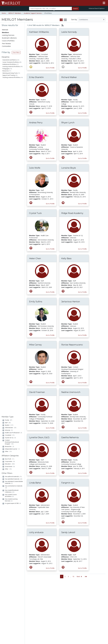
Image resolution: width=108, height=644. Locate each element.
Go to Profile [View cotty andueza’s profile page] (50, 568)
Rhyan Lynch (68, 123)
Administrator (11, 92)
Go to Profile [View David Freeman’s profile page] (50, 428)
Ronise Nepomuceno (72, 345)
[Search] (50, 9)
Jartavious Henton (71, 302)
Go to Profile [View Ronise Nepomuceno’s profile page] (82, 383)
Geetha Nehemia (70, 437)
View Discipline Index (7, 615)
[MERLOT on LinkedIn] (99, 636)
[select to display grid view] (61, 20)
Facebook (66, 605)
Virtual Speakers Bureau (8, 611)
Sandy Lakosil (68, 532)
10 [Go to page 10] (73, 576)
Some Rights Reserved (55, 635)
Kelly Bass (66, 258)
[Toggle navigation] (104, 3)
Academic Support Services (33, 13)
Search (75, 9)
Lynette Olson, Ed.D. (39, 437)
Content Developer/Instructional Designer (12, 107)
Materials (5, 30)
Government (10, 131)
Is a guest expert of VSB (13, 168)
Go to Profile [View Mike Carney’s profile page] (50, 383)
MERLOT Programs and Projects (68, 597)
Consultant (10, 100)
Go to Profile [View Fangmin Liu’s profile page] (82, 523)
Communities (6, 46)
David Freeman (37, 392)
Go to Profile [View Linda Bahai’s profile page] (50, 523)
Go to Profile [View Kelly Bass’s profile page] (82, 292)
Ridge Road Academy (72, 213)
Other (8, 116)
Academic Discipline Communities (38, 592)
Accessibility (82, 627)
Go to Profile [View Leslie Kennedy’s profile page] (82, 68)
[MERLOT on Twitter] (94, 636)
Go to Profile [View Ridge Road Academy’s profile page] (82, 249)
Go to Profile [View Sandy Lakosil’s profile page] (82, 568)
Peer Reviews (6, 43)
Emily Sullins (36, 302)
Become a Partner (51, 593)
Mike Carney (35, 345)
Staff (8, 87)
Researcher (9, 111)
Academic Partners (36, 604)
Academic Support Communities (38, 599)
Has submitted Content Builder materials (14, 147)
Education (10, 129)
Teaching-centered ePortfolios (11, 77)
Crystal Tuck (35, 213)
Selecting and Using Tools (10, 73)
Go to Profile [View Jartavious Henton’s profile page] (82, 335)
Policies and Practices (82, 621)
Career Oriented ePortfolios (11, 62)
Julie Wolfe (35, 168)
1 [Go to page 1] (62, 576)
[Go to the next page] (80, 577)
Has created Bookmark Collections (12, 156)
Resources (6, 71)
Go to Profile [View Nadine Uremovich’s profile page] (82, 428)
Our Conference (68, 592)
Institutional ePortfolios (9, 64)
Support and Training (9, 75)
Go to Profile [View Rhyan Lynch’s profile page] (82, 158)
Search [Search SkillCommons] (96, 590)
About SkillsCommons (99, 598)
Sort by (74, 19)
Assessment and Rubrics (10, 60)
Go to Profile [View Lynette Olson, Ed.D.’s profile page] (50, 473)
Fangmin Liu (68, 483)
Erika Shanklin (36, 77)
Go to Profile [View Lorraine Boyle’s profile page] (82, 204)
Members (5, 32)
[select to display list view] (65, 20)
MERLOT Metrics (69, 590)
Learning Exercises (8, 35)
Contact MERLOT (69, 635)
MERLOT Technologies (83, 600)
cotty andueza (36, 532)
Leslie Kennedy (69, 32)
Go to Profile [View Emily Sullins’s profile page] (50, 335)
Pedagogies (6, 69)
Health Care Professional (13, 97)
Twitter (66, 608)
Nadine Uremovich (71, 392)
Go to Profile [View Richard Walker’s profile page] (82, 113)
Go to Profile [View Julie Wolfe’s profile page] (50, 204)
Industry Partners (39, 608)
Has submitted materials (14, 144)
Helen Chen (35, 258)
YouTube (66, 610)
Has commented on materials (14, 152)
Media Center (68, 601)
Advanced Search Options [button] (96, 8)
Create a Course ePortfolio (23, 602)
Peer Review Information (83, 611)
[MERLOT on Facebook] (88, 636)
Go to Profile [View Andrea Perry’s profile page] (50, 158)
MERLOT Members (15, 13)
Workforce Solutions (97, 593)
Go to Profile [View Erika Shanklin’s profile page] (50, 113)
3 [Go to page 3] (68, 576)
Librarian (9, 95)
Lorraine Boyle (69, 168)
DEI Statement (83, 629)
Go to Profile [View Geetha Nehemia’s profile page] (82, 473)
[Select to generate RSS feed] (62, 25)
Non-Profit (10, 124)
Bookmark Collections (9, 38)
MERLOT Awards (84, 614)
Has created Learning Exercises (11, 165)
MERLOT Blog (68, 603)
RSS (4, 618)
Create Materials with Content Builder (23, 597)
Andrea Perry (36, 123)
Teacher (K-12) (10, 103)
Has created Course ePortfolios (11, 160)
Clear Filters (16, 52)
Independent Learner (12, 114)
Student (9, 90)
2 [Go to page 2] (65, 576)
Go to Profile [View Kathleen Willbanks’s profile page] (50, 68)
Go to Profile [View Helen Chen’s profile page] (50, 292)
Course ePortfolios (8, 41)
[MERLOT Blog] (104, 636)
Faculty (9, 85)
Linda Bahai (35, 483)
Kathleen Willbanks (39, 32)
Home (4, 13)
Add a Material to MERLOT (24, 591)
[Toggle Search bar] (54, 11)
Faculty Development (83, 617)
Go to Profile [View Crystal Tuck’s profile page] (50, 249)
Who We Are (82, 592)
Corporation (10, 126)
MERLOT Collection (82, 595)
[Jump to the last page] (86, 577)
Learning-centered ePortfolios (11, 66)
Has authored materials (13, 141)
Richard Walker (69, 77)
